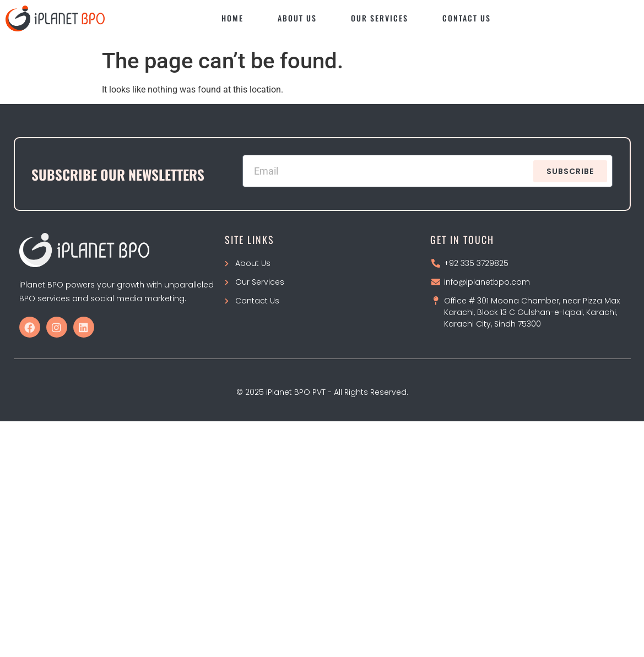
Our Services (380, 18)
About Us (297, 18)
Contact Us (467, 18)
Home (232, 18)
